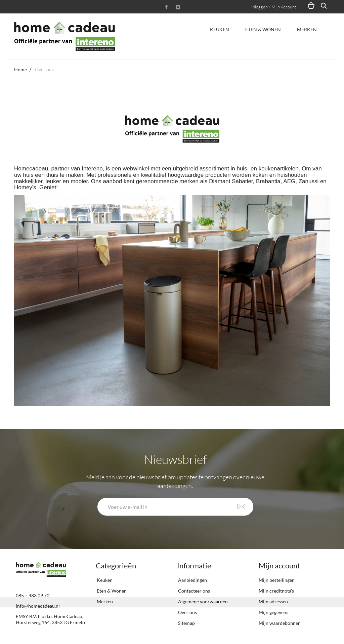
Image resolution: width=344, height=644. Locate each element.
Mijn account (279, 566)
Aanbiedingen (192, 580)
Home (20, 69)
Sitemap (186, 623)
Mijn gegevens (273, 612)
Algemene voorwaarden (202, 601)
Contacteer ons (193, 591)
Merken (307, 29)
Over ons (187, 612)
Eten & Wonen (263, 29)
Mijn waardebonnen (280, 623)
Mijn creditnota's (276, 591)
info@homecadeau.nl (38, 606)
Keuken (220, 29)
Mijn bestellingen (277, 580)
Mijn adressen (273, 601)
